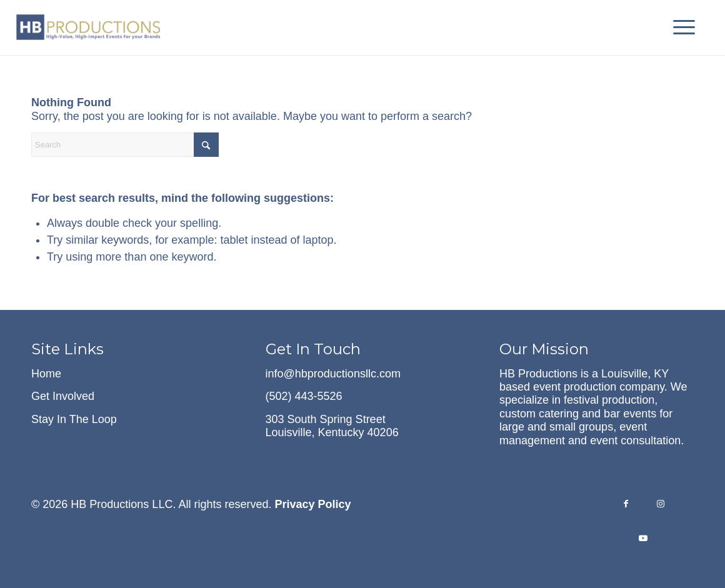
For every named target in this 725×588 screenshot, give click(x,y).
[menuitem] (680, 27)
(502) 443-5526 (304, 396)
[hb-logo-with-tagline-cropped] (89, 27)
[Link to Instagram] (660, 505)
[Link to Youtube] (643, 540)
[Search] (125, 145)
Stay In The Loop (74, 419)
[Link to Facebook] (626, 505)
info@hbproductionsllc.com (333, 374)
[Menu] (680, 27)
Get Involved (63, 396)
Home (46, 374)
